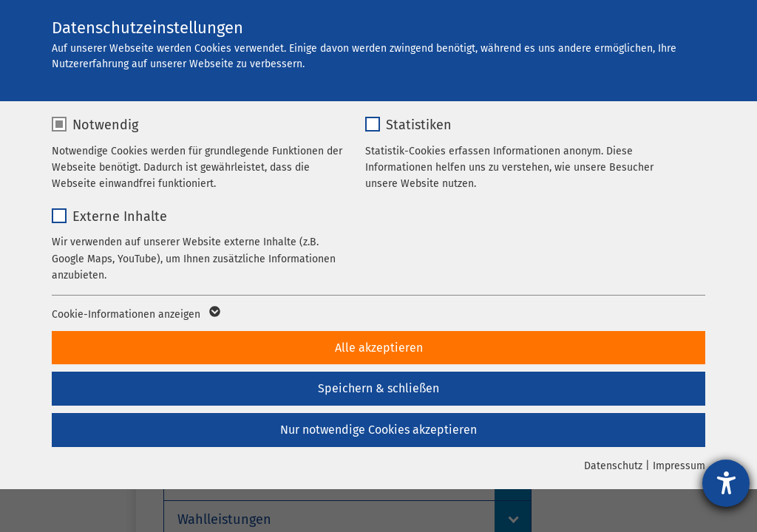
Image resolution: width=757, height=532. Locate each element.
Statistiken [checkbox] (419, 125)
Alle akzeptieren (379, 348)
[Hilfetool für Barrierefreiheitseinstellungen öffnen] (726, 483)
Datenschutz (613, 466)
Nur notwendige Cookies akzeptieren (378, 430)
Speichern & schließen (378, 388)
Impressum (679, 466)
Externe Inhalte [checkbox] (120, 216)
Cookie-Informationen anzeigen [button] (135, 315)
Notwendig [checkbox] (105, 125)
